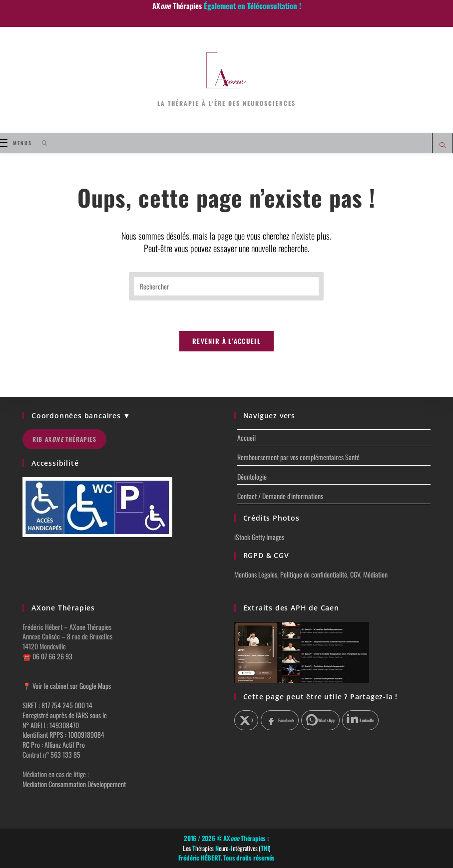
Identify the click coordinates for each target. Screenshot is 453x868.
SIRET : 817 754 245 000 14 (57, 706)
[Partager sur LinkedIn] (360, 721)
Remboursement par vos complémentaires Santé (298, 457)
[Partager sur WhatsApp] (321, 721)
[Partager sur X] (246, 721)
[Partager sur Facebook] (280, 721)
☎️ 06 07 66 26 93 (47, 656)
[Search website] (443, 145)
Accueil (246, 438)
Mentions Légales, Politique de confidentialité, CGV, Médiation (311, 575)
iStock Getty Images (259, 537)
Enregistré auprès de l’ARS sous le (65, 716)
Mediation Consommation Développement (74, 784)
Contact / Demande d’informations (280, 496)
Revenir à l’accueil (226, 341)
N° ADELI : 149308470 (51, 725)
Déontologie (252, 477)
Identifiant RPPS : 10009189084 (63, 735)
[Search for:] (41, 143)
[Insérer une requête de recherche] (226, 286)
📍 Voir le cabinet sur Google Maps (67, 686)
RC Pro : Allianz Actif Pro (54, 744)
